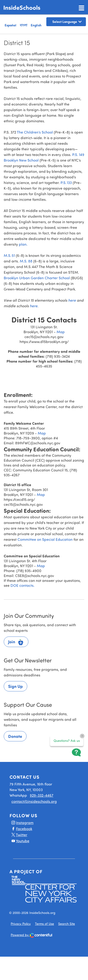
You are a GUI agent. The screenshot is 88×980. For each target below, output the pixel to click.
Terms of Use (44, 924)
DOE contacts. (22, 585)
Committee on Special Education (45, 539)
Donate (15, 736)
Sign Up (15, 686)
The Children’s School (35, 132)
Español (10, 25)
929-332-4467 (42, 795)
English (36, 25)
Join (16, 642)
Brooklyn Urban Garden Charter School (37, 278)
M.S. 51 (9, 255)
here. (34, 306)
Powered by (32, 935)
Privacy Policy (21, 924)
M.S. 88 (26, 261)
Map (61, 332)
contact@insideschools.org (34, 801)
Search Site (67, 924)
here (73, 300)
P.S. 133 (67, 182)
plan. (23, 244)
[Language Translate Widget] (66, 22)
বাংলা (24, 25)
